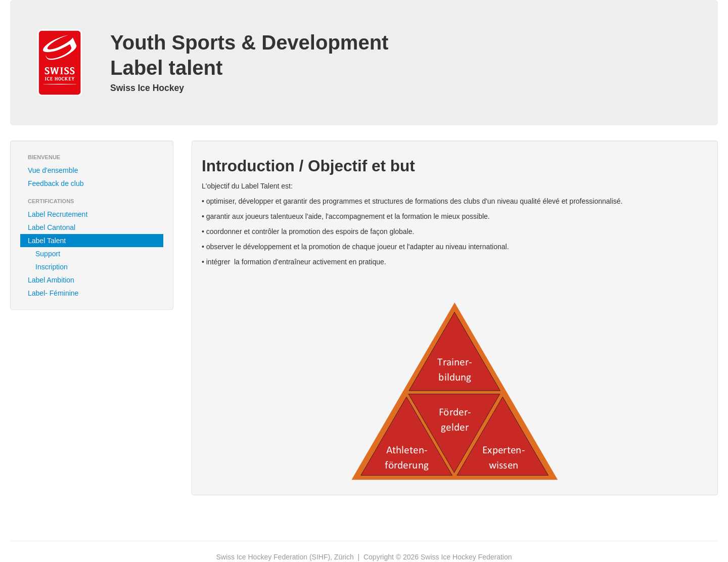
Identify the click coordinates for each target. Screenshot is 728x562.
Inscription (52, 267)
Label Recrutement (58, 214)
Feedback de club (56, 183)
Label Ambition (51, 280)
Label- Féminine (53, 293)
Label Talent (47, 241)
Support (48, 254)
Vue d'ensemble (53, 170)
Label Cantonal (52, 227)
